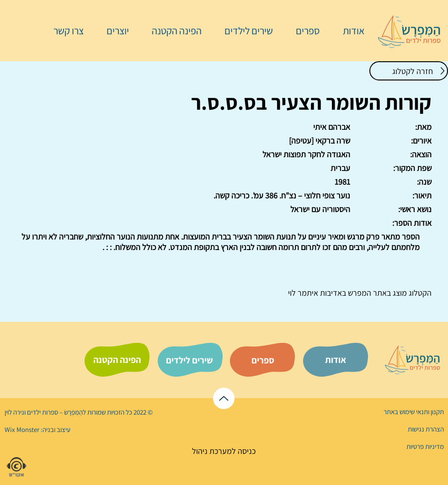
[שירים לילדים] (189, 360)
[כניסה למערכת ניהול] (224, 451)
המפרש (359, 293)
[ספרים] (263, 360)
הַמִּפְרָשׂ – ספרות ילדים (54, 412)
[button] (303, 31)
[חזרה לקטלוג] (409, 71)
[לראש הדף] (224, 398)
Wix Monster (22, 429)
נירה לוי (15, 412)
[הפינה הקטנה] (117, 360)
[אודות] (336, 360)
